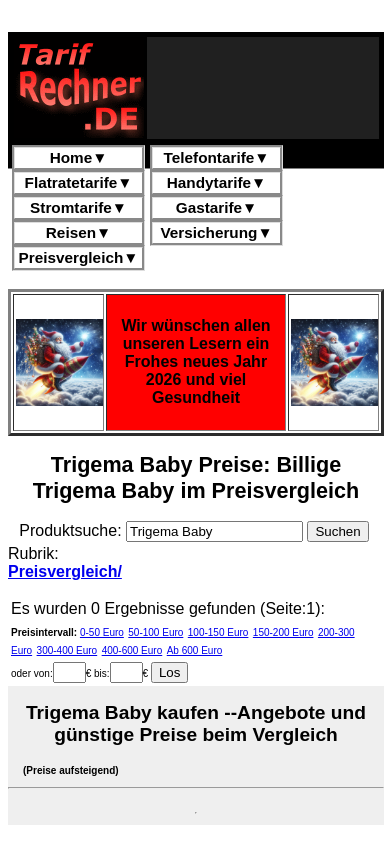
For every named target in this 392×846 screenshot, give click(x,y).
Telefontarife (217, 157)
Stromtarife (78, 207)
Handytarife (216, 182)
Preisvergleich (79, 257)
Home (79, 157)
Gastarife (217, 207)
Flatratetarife (79, 182)
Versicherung (216, 232)
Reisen (78, 232)
